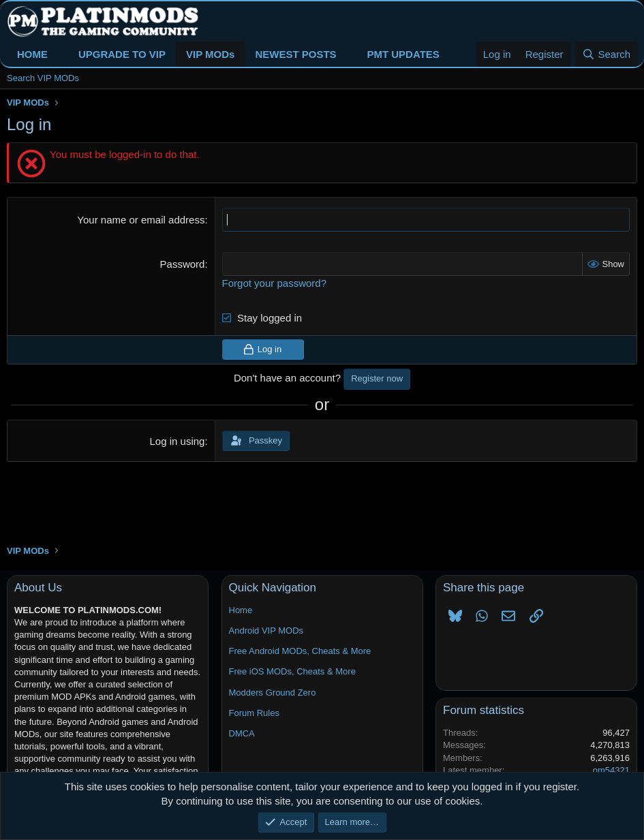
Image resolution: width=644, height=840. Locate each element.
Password (183, 264)
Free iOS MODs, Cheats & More (292, 671)
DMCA (242, 733)
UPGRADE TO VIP (122, 54)
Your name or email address (141, 220)
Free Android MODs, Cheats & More (300, 651)
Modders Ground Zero (273, 693)
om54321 (611, 770)
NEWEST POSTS (295, 54)
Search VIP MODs (43, 78)
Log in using (178, 441)
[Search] (606, 54)
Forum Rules (254, 713)
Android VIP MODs (266, 631)
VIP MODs (210, 54)
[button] (59, 54)
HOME (32, 54)
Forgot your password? (274, 283)
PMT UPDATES (403, 54)
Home (241, 610)
